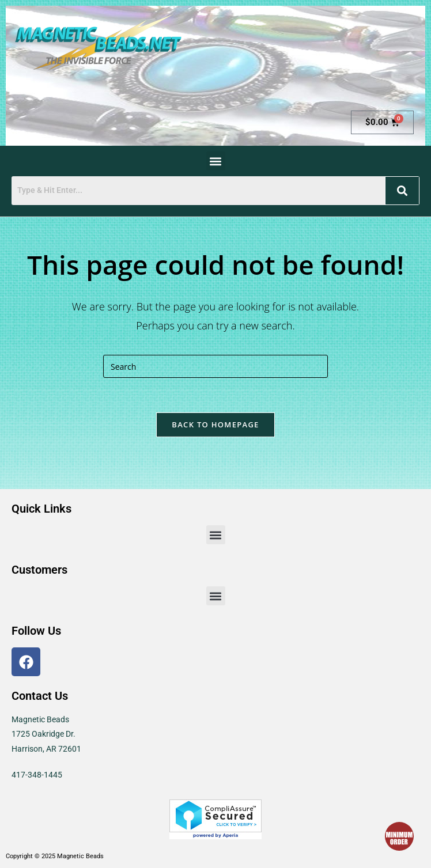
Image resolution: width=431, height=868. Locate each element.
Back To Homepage (215, 424)
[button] (216, 161)
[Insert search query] (215, 366)
